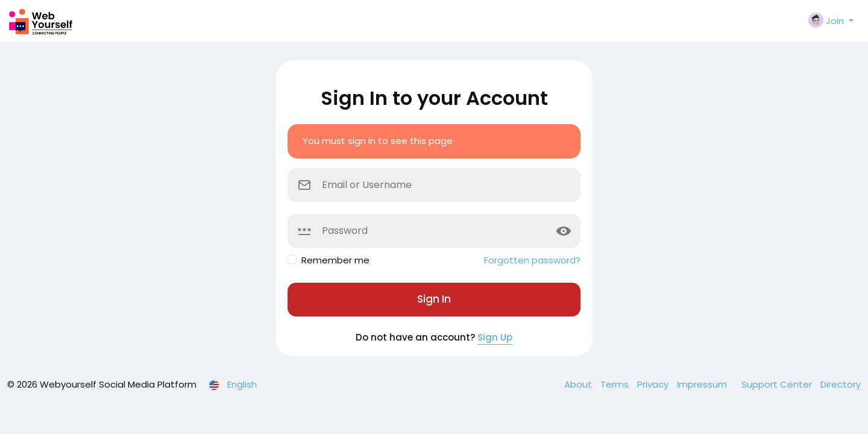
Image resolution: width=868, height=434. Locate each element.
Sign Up (495, 337)
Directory (841, 384)
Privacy (654, 384)
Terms (616, 384)
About (579, 384)
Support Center (778, 384)
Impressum (703, 384)
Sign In (434, 299)
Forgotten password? (532, 260)
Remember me (335, 260)
